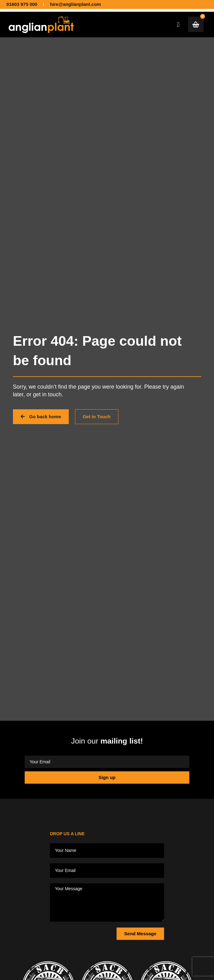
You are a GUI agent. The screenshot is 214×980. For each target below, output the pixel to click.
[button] (178, 25)
